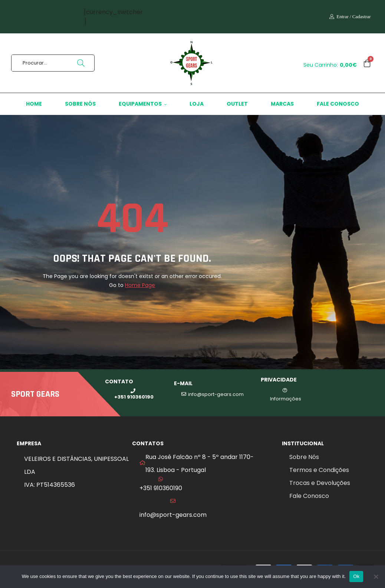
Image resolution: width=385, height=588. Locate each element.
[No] (376, 577)
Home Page (140, 285)
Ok (356, 576)
